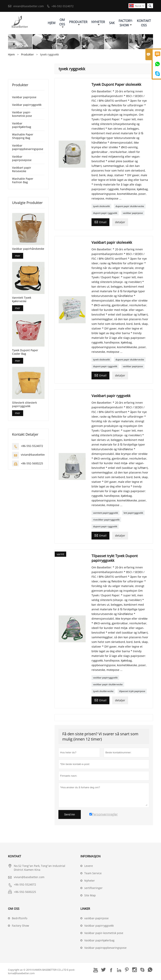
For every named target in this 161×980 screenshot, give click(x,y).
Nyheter (98, 23)
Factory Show (20, 926)
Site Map (90, 895)
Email (100, 222)
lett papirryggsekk (133, 513)
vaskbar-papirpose (96, 918)
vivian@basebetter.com (29, 6)
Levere (89, 866)
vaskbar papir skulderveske (108, 684)
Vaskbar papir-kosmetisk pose (22, 114)
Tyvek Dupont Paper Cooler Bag (25, 352)
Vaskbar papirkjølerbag (22, 125)
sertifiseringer (93, 888)
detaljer (120, 222)
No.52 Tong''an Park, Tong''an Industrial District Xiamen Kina (40, 868)
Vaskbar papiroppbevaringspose (28, 147)
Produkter (78, 23)
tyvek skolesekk (101, 206)
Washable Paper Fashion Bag (23, 180)
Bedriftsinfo (20, 918)
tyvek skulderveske (103, 691)
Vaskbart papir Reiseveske (22, 169)
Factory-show (126, 23)
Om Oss (62, 23)
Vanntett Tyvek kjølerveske (22, 299)
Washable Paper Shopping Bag (23, 136)
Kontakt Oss (144, 23)
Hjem (51, 23)
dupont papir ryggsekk (105, 213)
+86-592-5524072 (62, 6)
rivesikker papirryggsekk (106, 520)
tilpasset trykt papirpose (132, 691)
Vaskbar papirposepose (22, 158)
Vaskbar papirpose (24, 97)
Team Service (93, 873)
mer (18, 256)
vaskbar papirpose (133, 213)
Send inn (70, 814)
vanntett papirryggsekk (106, 513)
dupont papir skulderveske (130, 206)
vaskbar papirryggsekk (105, 678)
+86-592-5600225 (32, 463)
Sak (112, 23)
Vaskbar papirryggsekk (27, 105)
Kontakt (15, 856)
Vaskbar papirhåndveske (28, 249)
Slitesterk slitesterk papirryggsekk (24, 404)
